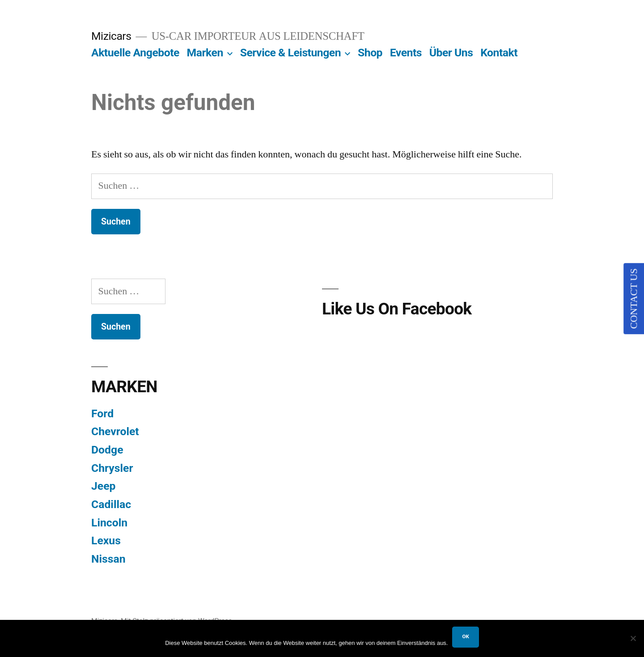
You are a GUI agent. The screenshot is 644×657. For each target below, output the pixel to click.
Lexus (106, 540)
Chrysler (112, 468)
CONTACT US (634, 299)
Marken (205, 53)
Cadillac (111, 504)
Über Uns (451, 53)
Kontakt (499, 53)
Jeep (103, 486)
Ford (102, 413)
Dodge (107, 450)
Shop (370, 53)
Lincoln (109, 523)
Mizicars (111, 36)
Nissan (108, 559)
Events (406, 53)
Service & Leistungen (290, 53)
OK (465, 636)
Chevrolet (115, 431)
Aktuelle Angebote (135, 53)
